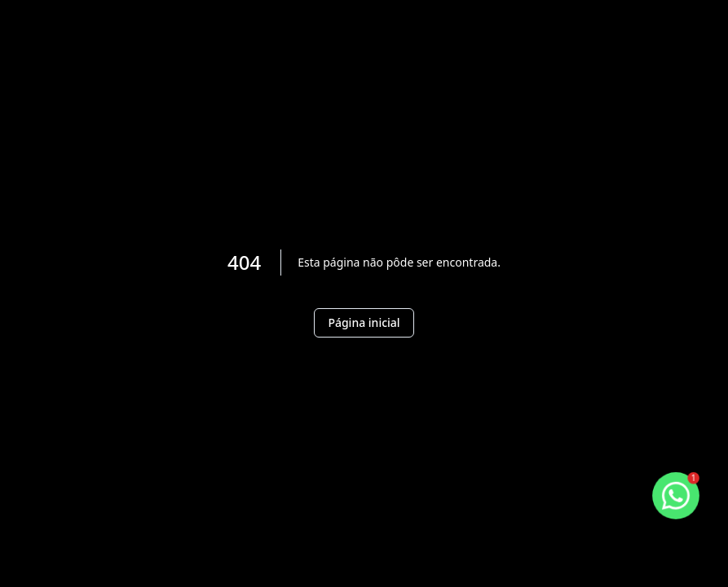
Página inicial (364, 322)
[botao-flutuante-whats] (676, 496)
